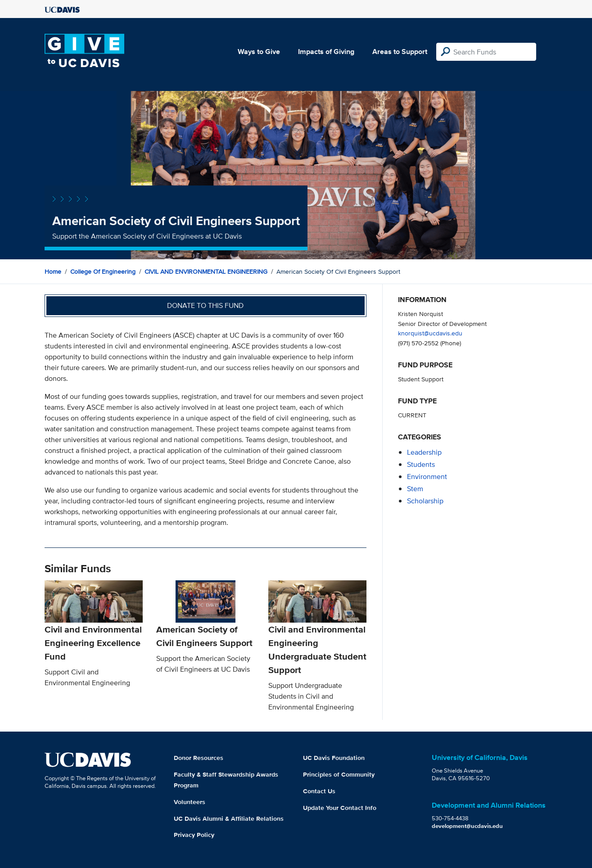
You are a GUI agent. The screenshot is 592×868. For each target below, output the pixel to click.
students (421, 464)
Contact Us (319, 791)
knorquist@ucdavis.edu (430, 333)
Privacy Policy (194, 835)
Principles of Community (339, 774)
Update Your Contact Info (340, 808)
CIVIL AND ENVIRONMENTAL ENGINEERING (206, 271)
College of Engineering (103, 271)
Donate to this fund (205, 305)
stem (415, 489)
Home (53, 271)
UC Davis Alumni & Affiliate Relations (229, 818)
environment (427, 477)
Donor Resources (199, 758)
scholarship (425, 501)
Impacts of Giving (326, 52)
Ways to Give (259, 52)
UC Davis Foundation (334, 758)
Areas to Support (400, 52)
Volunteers (190, 802)
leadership (424, 452)
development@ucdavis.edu (467, 826)
